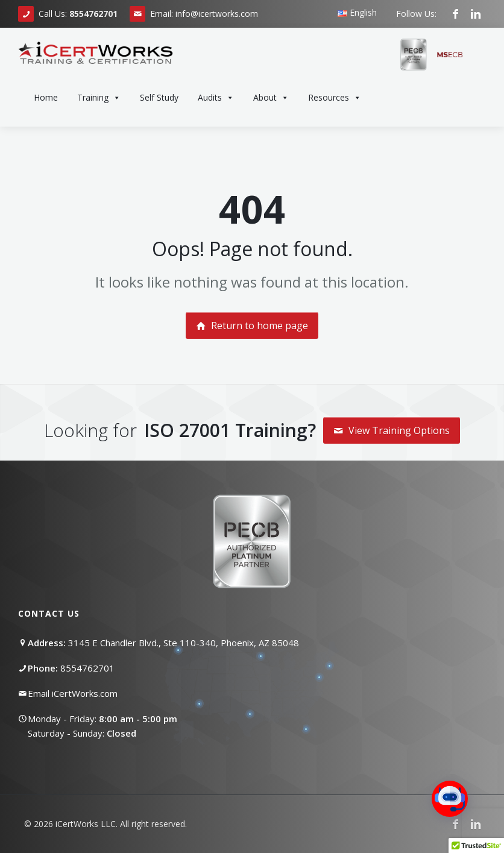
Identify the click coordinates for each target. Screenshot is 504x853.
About (271, 98)
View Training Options (392, 430)
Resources (335, 98)
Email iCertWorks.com (73, 693)
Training (99, 98)
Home (46, 97)
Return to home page (252, 326)
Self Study (159, 97)
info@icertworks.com (217, 14)
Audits (216, 98)
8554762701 (87, 668)
